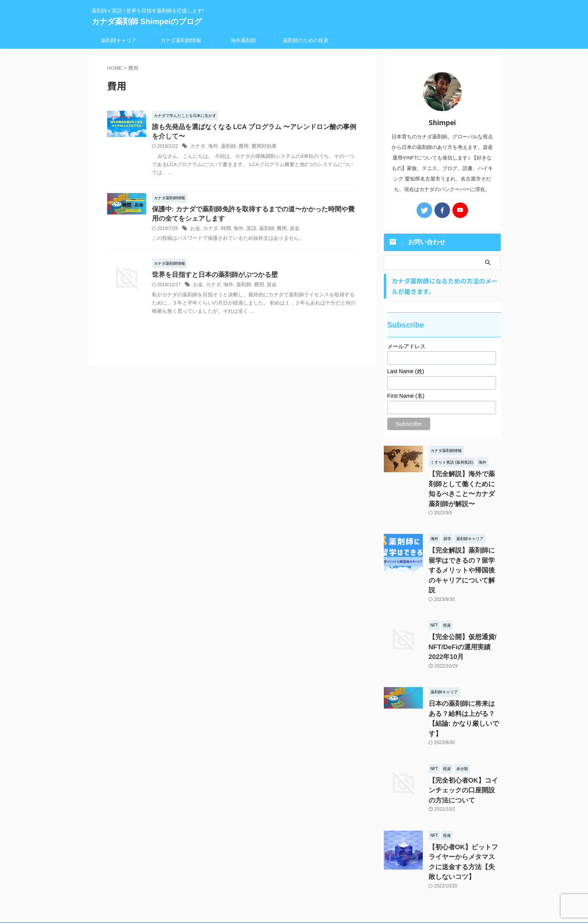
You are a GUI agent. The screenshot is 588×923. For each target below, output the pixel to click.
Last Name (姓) (406, 371)
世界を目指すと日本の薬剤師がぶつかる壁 (211, 278)
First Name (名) (406, 396)
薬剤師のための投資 (306, 40)
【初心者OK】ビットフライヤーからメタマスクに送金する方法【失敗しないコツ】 (464, 807)
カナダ (197, 148)
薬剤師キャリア (119, 40)
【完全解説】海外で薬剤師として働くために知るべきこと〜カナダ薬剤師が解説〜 (464, 482)
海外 (212, 148)
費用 (240, 148)
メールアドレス (406, 346)
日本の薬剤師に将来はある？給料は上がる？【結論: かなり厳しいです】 (464, 680)
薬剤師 (226, 148)
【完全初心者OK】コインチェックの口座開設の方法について (464, 743)
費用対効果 (259, 148)
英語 (247, 231)
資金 (288, 231)
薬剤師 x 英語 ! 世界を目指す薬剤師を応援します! (294, 887)
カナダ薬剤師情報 (181, 40)
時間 (224, 231)
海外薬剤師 (243, 40)
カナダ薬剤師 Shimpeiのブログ (147, 21)
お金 (195, 231)
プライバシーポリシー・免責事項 (294, 872)
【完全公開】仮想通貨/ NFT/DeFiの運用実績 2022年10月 (464, 617)
